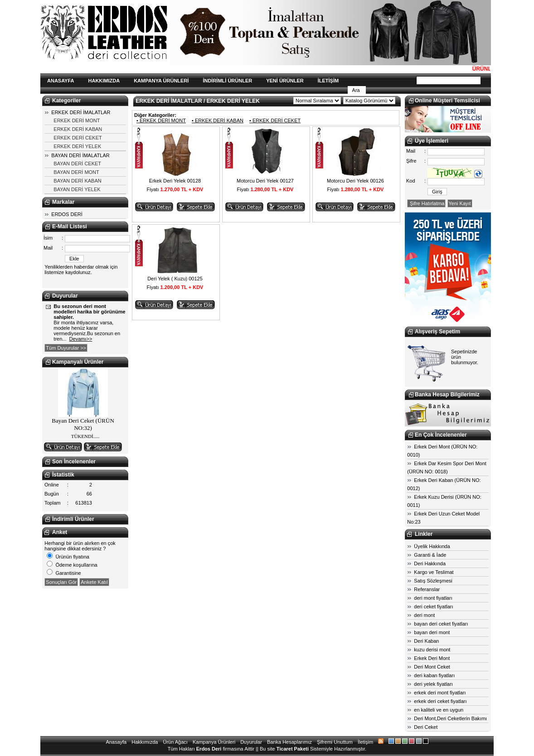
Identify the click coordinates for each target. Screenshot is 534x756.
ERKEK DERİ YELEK (77, 146)
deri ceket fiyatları (433, 607)
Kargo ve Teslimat (434, 572)
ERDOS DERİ (67, 214)
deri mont (424, 615)
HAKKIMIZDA (104, 81)
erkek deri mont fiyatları (440, 693)
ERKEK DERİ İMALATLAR (81, 112)
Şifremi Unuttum (335, 742)
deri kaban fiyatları (434, 675)
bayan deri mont (432, 632)
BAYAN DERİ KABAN (77, 181)
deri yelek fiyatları (433, 684)
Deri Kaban (426, 641)
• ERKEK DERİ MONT (161, 120)
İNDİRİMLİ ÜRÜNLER (227, 81)
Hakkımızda (145, 742)
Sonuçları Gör (61, 582)
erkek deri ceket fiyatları (440, 701)
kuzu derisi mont (432, 650)
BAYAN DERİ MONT (76, 172)
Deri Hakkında (430, 563)
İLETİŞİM (328, 81)
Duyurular (251, 742)
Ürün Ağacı (175, 742)
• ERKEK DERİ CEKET (275, 120)
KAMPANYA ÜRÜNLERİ (161, 81)
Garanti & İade (430, 555)
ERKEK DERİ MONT (77, 120)
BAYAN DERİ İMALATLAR (80, 155)
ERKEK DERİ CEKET (78, 138)
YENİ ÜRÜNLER (285, 81)
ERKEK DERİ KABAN (78, 129)
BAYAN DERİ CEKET (77, 164)
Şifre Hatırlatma (426, 203)
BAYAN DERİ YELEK (77, 189)
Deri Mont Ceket (432, 667)
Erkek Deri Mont (432, 658)
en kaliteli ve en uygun (439, 710)
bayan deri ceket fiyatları (441, 624)
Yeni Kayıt (460, 203)
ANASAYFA (61, 81)
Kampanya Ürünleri (214, 742)
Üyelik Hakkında (432, 546)
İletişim (365, 742)
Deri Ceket (426, 727)
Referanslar (427, 589)
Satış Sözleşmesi (433, 581)
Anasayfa (116, 742)
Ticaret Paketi (293, 749)
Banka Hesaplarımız (289, 742)
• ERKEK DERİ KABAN (218, 120)
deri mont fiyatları (433, 598)
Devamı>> (81, 339)
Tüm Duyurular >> (66, 348)
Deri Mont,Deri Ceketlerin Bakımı (450, 718)
